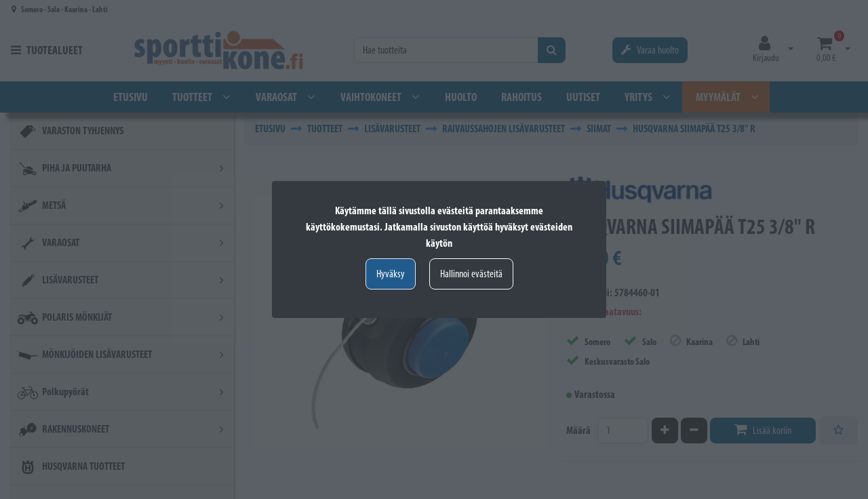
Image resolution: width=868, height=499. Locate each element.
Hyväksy (391, 274)
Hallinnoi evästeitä (471, 274)
